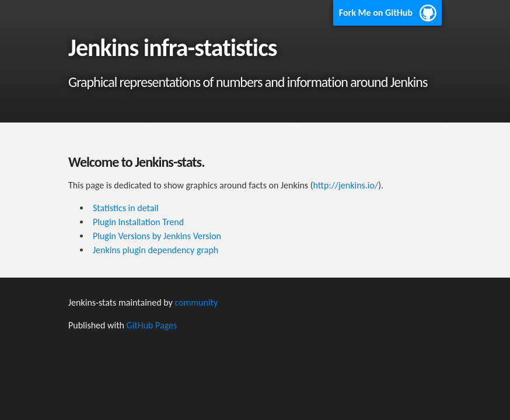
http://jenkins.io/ (346, 185)
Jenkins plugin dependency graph (156, 250)
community (196, 302)
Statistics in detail (126, 208)
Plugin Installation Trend (138, 222)
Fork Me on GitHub (376, 13)
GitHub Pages (152, 325)
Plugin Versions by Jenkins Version (157, 236)
